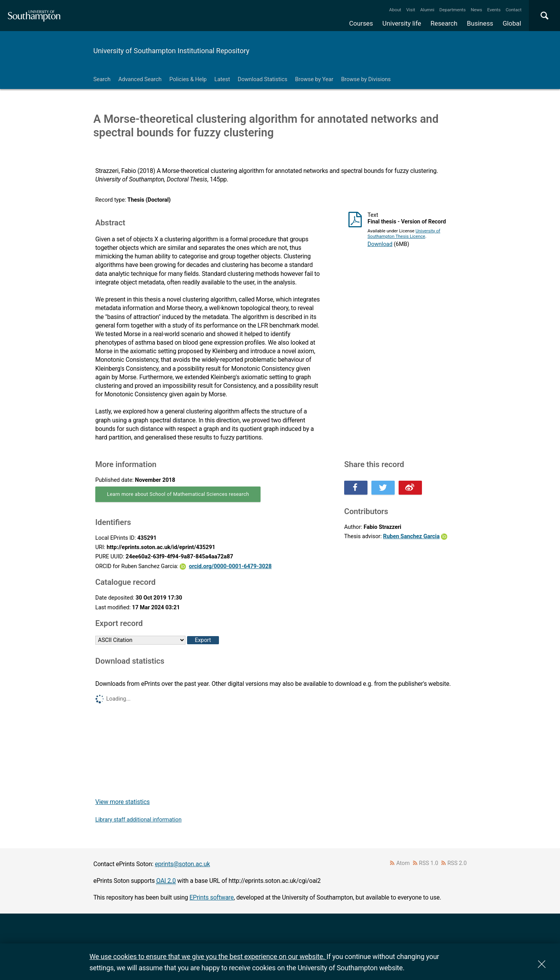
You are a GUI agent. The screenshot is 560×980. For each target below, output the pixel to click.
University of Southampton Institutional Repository (171, 51)
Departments (453, 10)
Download (380, 244)
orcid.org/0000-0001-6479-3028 (230, 566)
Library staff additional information (138, 820)
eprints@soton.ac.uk (182, 864)
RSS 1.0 (429, 863)
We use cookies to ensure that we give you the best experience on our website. (208, 956)
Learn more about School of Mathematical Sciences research (178, 494)
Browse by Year (314, 79)
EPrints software (212, 897)
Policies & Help (188, 79)
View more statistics (122, 802)
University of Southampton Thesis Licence (404, 234)
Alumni (427, 10)
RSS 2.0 (457, 863)
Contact (514, 10)
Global (512, 23)
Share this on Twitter (383, 488)
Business (480, 23)
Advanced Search (140, 79)
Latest (222, 79)
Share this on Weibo (410, 488)
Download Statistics (262, 79)
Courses (361, 23)
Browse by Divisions (366, 79)
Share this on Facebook (356, 488)
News (476, 10)
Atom (403, 863)
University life (402, 23)
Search (102, 79)
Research (444, 23)
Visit (411, 10)
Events (494, 10)
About (395, 10)
